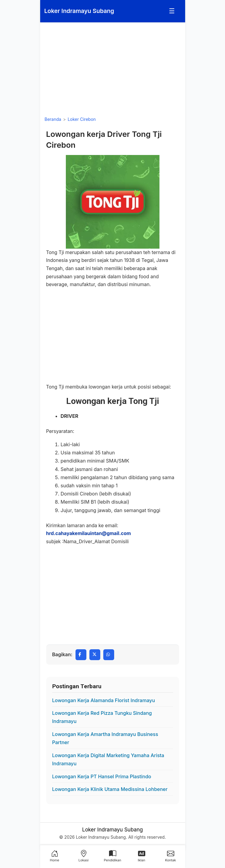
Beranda (53, 119)
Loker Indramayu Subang (112, 830)
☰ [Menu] (172, 11)
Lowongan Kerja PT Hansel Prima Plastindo (102, 776)
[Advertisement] (113, 69)
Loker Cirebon (82, 119)
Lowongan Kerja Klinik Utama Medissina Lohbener (110, 789)
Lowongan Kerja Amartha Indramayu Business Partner (105, 738)
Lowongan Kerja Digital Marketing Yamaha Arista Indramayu (108, 759)
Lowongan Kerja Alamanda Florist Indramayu (104, 700)
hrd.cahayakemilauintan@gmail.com (89, 533)
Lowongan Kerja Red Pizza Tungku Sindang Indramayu (102, 717)
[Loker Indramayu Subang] (79, 11)
